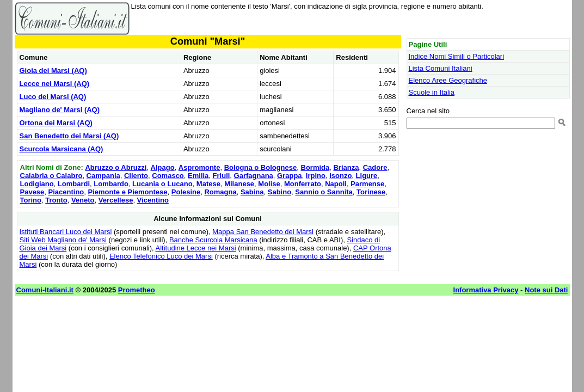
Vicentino (153, 200)
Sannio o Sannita (324, 192)
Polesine (186, 192)
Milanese (239, 184)
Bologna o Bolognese (261, 167)
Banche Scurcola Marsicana (213, 240)
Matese (208, 184)
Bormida (315, 167)
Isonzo (340, 176)
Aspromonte (199, 167)
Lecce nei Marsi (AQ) (55, 84)
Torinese (371, 192)
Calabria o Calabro (51, 176)
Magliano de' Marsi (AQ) (60, 110)
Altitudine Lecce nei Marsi (196, 248)
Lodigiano (37, 184)
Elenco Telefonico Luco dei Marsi (161, 256)
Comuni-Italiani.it (45, 290)
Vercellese (116, 200)
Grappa (290, 176)
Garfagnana (254, 176)
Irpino (316, 176)
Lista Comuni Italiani (441, 68)
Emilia (198, 176)
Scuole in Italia (432, 92)
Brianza (346, 167)
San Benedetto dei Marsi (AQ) (69, 136)
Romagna (220, 192)
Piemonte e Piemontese (128, 192)
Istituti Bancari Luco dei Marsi (66, 232)
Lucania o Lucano (162, 184)
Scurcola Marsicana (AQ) (62, 149)
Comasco (168, 176)
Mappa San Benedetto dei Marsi (263, 232)
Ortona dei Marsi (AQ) (56, 123)
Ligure (367, 176)
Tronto (56, 200)
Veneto (83, 200)
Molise (269, 184)
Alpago (163, 167)
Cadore (375, 167)
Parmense (367, 184)
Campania (103, 176)
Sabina (252, 192)
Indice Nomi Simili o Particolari (457, 56)
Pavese (32, 192)
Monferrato (303, 184)
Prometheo (137, 290)
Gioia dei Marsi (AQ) (53, 71)
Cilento (136, 176)
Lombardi (74, 184)
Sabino (279, 192)
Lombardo (111, 184)
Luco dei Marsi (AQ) (53, 97)
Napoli (336, 184)
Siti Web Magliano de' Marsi (63, 240)
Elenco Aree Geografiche (448, 80)
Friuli (222, 176)
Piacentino (66, 192)
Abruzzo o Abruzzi (116, 167)
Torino (31, 200)
